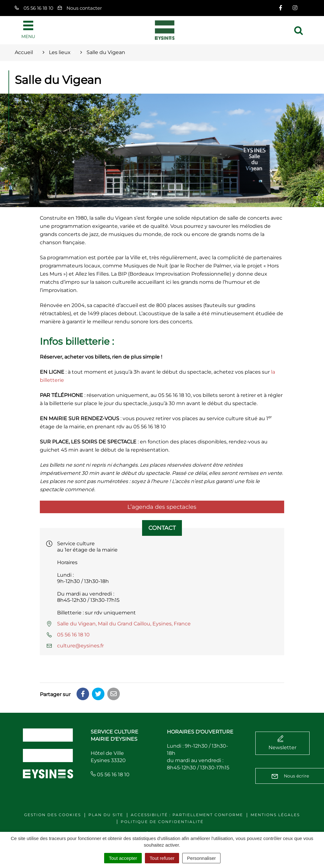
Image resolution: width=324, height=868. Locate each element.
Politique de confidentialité (162, 822)
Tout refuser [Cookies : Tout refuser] (162, 858)
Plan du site (106, 815)
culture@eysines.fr (80, 646)
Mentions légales (275, 815)
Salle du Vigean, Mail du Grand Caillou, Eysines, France (124, 624)
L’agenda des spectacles (162, 507)
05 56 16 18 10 (73, 635)
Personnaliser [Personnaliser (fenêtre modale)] (201, 858)
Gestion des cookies (53, 815)
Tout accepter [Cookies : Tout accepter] (123, 858)
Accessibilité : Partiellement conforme (187, 815)
